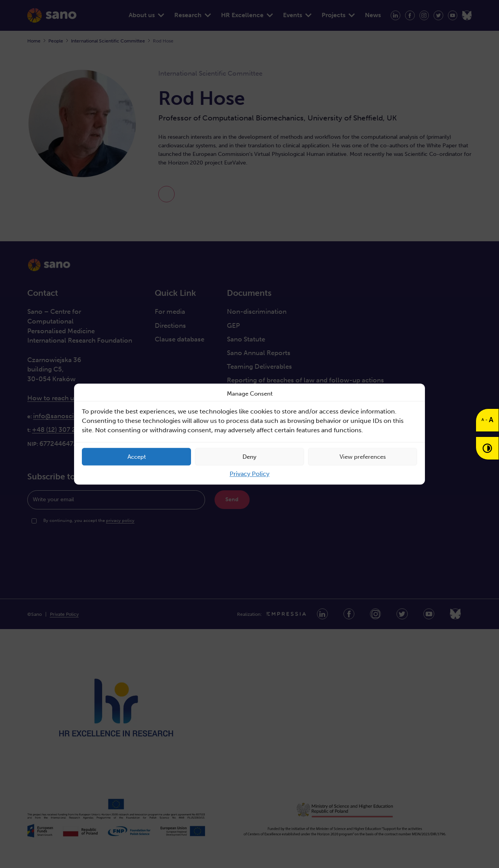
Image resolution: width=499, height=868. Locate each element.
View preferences (363, 457)
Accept (137, 457)
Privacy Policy (249, 474)
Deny (249, 457)
